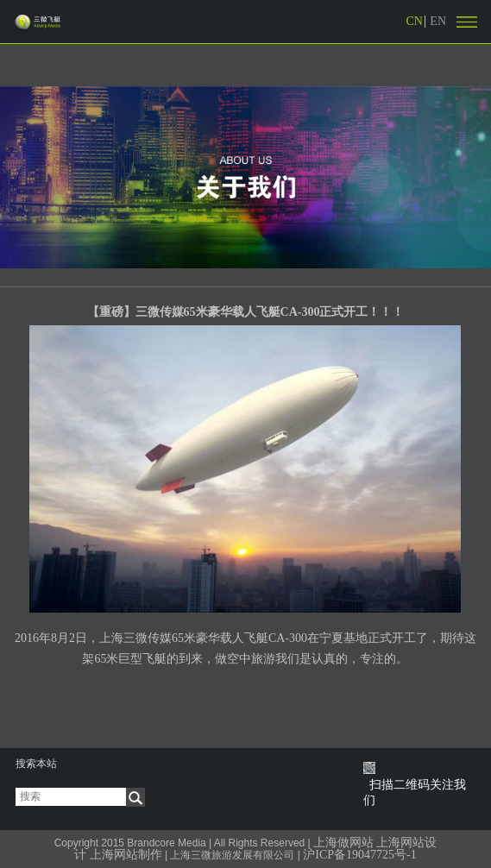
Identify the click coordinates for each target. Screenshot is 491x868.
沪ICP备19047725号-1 (359, 855)
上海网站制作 (126, 855)
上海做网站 (343, 843)
